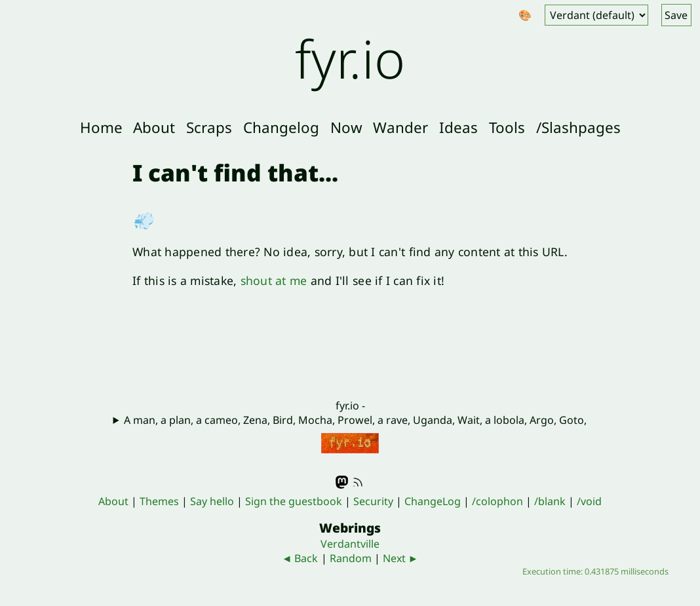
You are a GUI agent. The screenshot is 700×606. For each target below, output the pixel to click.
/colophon (497, 501)
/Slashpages (578, 127)
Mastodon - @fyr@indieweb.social (342, 482)
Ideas (458, 127)
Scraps (209, 127)
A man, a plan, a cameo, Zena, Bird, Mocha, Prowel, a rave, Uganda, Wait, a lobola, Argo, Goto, (355, 420)
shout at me (274, 280)
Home (101, 127)
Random (351, 558)
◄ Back (300, 558)
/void (589, 501)
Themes (159, 501)
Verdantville (350, 544)
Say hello (212, 501)
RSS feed (358, 482)
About (154, 127)
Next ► (401, 558)
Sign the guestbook (294, 501)
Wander (400, 127)
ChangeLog (433, 501)
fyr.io (350, 58)
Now (346, 127)
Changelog (281, 127)
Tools (507, 127)
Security (373, 501)
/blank (550, 501)
